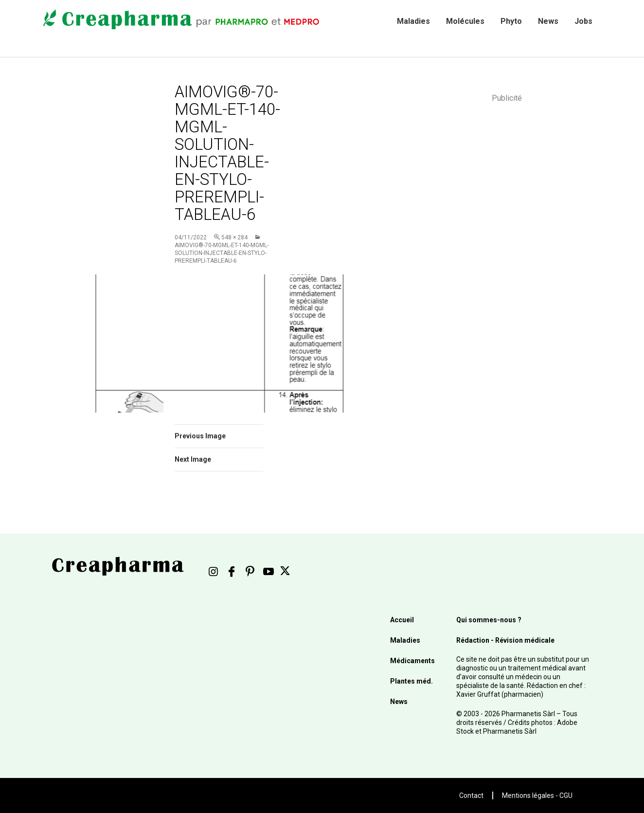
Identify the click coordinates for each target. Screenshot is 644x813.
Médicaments (412, 661)
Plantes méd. (411, 681)
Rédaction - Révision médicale (505, 640)
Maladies (413, 21)
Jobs (583, 21)
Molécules (465, 21)
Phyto (511, 21)
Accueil (402, 620)
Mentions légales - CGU (537, 795)
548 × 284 (234, 237)
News (548, 21)
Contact (471, 795)
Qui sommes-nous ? (489, 620)
